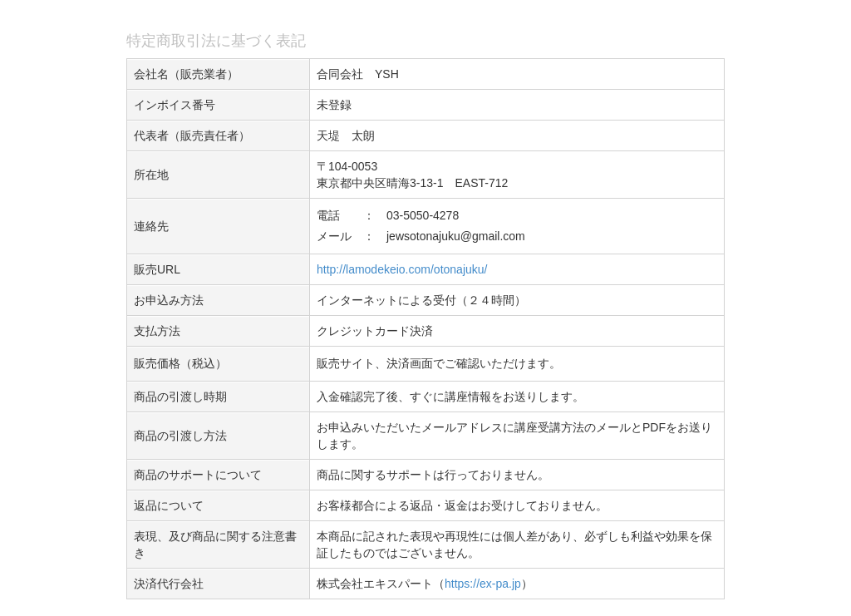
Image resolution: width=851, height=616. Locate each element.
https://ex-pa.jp (483, 584)
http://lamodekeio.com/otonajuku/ (402, 269)
